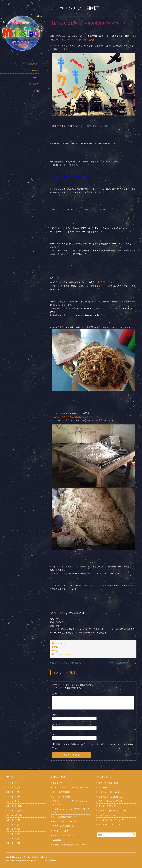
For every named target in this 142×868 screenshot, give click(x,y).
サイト (55, 734)
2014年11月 (12, 810)
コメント (57, 694)
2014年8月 (12, 824)
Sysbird (54, 861)
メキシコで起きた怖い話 (63, 835)
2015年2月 (12, 797)
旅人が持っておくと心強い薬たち (66, 663)
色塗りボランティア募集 (97, 126)
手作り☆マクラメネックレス (65, 821)
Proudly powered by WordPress (18, 861)
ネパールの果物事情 (61, 792)
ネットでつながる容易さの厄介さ (113, 810)
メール (56, 725)
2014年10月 (12, 815)
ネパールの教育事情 (61, 797)
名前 (55, 715)
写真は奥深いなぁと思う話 (110, 801)
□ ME (37, 91)
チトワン (58, 654)
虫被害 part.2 (58, 783)
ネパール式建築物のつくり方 (122, 663)
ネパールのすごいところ (109, 824)
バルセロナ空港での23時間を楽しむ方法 (70, 787)
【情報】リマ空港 (60, 831)
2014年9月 (12, 820)
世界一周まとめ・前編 (108, 783)
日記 (56, 651)
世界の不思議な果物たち (63, 826)
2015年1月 (12, 801)
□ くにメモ (34, 84)
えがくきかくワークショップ (111, 820)
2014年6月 (12, 834)
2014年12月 (12, 806)
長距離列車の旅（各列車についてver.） (70, 845)
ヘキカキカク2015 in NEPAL (111, 792)
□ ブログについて (31, 64)
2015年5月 (12, 783)
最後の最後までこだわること (111, 797)
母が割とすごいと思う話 (109, 806)
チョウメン (68, 654)
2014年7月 (12, 829)
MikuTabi (57, 840)
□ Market (35, 77)
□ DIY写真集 (33, 70)
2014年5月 (12, 838)
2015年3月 (12, 792)
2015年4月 (12, 787)
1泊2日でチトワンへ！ (108, 815)
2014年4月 (12, 843)
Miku (56, 647)
